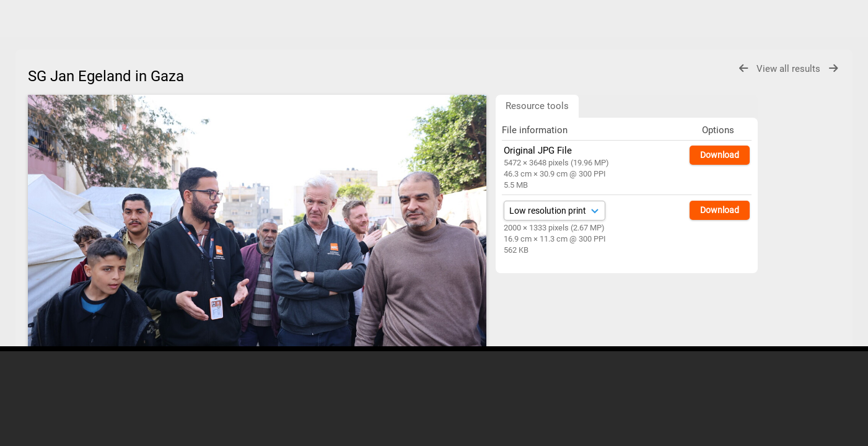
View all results (790, 69)
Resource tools (537, 106)
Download (720, 155)
